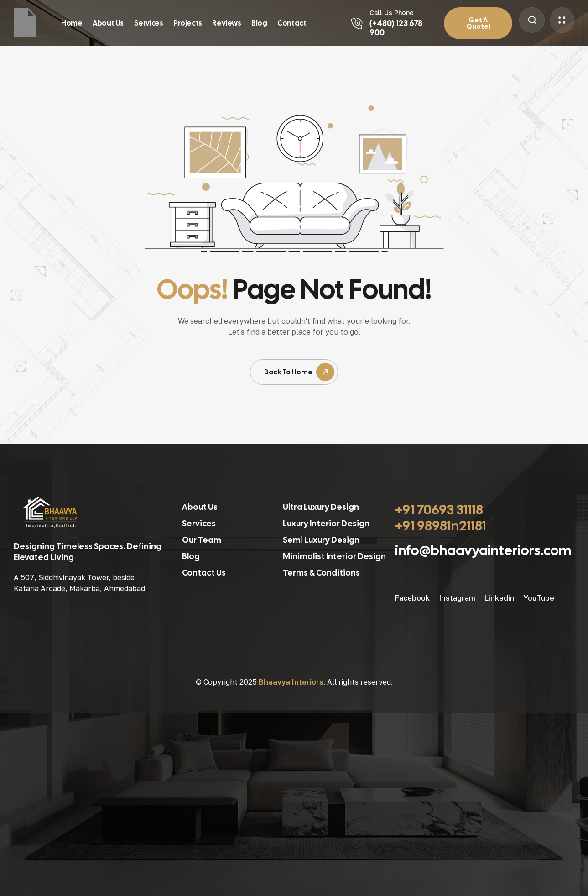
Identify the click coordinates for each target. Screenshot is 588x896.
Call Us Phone (392, 13)
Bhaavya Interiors (291, 682)
